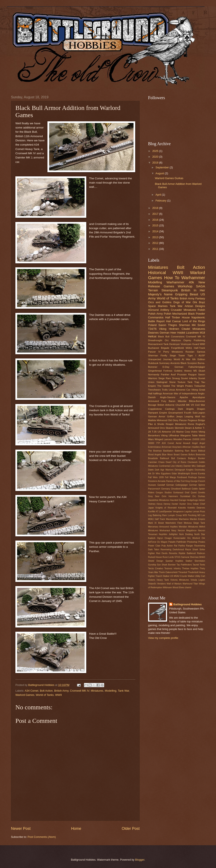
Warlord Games (25, 695)
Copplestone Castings (161, 409)
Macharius (184, 519)
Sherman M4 (187, 325)
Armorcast (167, 447)
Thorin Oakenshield (168, 572)
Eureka (202, 474)
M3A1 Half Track (157, 519)
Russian (190, 352)
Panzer (183, 420)
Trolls (165, 390)
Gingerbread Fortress (160, 371)
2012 (156, 243)
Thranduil (183, 572)
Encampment (175, 413)
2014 (156, 231)
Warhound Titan (190, 584)
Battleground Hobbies (188, 604)
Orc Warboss (173, 340)
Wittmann (167, 587)
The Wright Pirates (182, 386)
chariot (188, 587)
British (186, 290)
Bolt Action (46, 691)
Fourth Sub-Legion (195, 413)
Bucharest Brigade (159, 348)
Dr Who (156, 474)
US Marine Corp (181, 432)
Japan (151, 508)
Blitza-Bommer (197, 401)
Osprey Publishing (194, 340)
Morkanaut (165, 531)
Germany (166, 489)
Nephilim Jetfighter (168, 534)
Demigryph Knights (184, 470)
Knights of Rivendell (166, 508)
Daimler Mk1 (190, 466)
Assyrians (177, 447)
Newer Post (21, 829)
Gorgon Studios (164, 493)
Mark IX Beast (156, 523)
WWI (202, 344)
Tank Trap (193, 382)
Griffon (171, 416)
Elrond (194, 474)
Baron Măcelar (178, 401)
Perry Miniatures (173, 352)
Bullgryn (192, 458)
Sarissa (201, 352)
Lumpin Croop (175, 515)
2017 (156, 214)
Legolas (188, 512)
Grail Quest (191, 493)
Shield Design (156, 561)
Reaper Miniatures (176, 424)
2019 (156, 163)
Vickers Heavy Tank (158, 580)
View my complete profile (163, 638)
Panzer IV (154, 352)
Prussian (182, 375)
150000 (196, 439)
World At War (182, 359)
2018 (156, 208)
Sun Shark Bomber (166, 565)
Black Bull (164, 337)
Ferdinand (182, 477)
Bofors (192, 455)
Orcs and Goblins (160, 302)
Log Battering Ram (157, 515)
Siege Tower (177, 356)
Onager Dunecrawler (175, 538)
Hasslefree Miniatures (159, 500)
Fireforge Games (197, 477)
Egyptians (166, 474)
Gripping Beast (187, 294)
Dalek (151, 470)
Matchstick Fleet (174, 523)
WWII (59, 695)
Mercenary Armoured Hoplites (163, 527)
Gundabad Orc (188, 496)
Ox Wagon (162, 542)
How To (172, 278)
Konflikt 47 (153, 512)
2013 (156, 237)
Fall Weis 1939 (156, 477)
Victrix (194, 432)
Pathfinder (181, 542)
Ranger (190, 546)
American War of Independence (180, 393)
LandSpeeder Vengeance (171, 512)
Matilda (152, 420)
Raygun (192, 375)
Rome (191, 424)
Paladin (172, 542)
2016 (156, 220)
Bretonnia (200, 455)
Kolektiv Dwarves (196, 508)
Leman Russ (199, 512)
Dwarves (153, 333)
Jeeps (179, 416)
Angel (195, 443)
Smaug (176, 378)
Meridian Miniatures (189, 527)
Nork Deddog (186, 534)
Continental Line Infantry (171, 466)
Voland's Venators (157, 584)
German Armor (157, 416)
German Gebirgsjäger (177, 485)
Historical (157, 272)
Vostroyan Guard (190, 344)
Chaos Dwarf (165, 462)
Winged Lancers (164, 439)
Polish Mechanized (175, 314)
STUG (178, 557)
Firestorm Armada (157, 481)
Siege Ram (165, 378)
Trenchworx (154, 390)
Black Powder (197, 314)
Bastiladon (168, 451)
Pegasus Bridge (196, 420)
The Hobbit (163, 386)
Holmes (152, 504)
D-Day (166, 367)
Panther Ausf (168, 375)
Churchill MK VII (185, 405)
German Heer (168, 333)
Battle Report (156, 321)
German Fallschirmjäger (190, 367)
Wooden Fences (182, 439)
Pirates (202, 542)
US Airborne (164, 432)
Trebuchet (200, 386)
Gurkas (202, 496)
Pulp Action (167, 546)
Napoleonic (198, 317)
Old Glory (173, 420)
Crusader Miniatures (184, 310)
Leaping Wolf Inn (195, 416)
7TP (158, 443)
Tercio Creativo (156, 569)
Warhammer (193, 278)
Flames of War (173, 481)
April (159, 195)
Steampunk (170, 290)
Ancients (175, 363)
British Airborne (166, 405)
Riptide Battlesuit (187, 553)
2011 (156, 249)
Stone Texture (177, 382)
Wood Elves (178, 587)
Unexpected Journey (160, 359)
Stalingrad (162, 382)
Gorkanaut (178, 493)
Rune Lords (168, 557)
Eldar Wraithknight (181, 474)
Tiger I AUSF (196, 356)
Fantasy (200, 298)
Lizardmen (192, 333)
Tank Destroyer (171, 344)
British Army (61, 691)
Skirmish (179, 428)
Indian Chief (199, 504)
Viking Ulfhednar (170, 435)
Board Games (181, 455)
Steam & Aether (193, 428)
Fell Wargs (170, 477)
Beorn (194, 451)
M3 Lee (201, 515)
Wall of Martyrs (174, 584)
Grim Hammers (170, 496)
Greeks (202, 493)
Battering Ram (182, 451)
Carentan (153, 462)
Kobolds (182, 508)
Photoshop (192, 542)
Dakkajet (201, 466)
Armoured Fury (157, 401)
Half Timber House (177, 317)
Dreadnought (155, 340)
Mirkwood (162, 420)
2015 (156, 225)
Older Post (131, 829)
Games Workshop (178, 286)
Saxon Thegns (168, 325)
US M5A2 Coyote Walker (182, 576)
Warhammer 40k (180, 282)
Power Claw (154, 546)
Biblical (202, 451)
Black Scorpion (189, 363)
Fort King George (189, 481)
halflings (158, 393)
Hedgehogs (192, 500)
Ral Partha (179, 546)
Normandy (154, 375)
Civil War (200, 405)
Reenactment (155, 344)
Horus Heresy (164, 504)
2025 (156, 151)
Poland (152, 325)
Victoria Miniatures (180, 580)
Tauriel (196, 565)
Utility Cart (200, 576)
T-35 (154, 432)
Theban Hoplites (190, 569)
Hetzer (202, 500)
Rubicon (201, 553)
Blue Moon (167, 455)
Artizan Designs (195, 306)
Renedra (173, 553)
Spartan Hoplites (174, 561)
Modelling (111, 691)
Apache (184, 397)
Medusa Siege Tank (194, 523)
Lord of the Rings (194, 321)
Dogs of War (182, 302)
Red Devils (162, 553)
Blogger (140, 860)
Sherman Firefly (158, 356)
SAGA (200, 286)
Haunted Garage (178, 500)
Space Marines (158, 306)
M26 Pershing (190, 515)
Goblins (178, 371)
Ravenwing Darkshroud (172, 550)
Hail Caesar (173, 321)
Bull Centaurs (179, 458)
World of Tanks (45, 695)
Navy (174, 531)
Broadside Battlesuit (159, 458)
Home (76, 829)
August (160, 173)
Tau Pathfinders (184, 565)
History (188, 371)
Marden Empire (197, 519)
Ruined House (155, 557)
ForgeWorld (177, 348)
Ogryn (160, 538)
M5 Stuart (199, 371)
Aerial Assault (183, 443)
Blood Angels (155, 455)
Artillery (165, 310)
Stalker (189, 561)
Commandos (156, 317)
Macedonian (172, 519)
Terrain (153, 290)
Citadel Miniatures (193, 329)
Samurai (185, 557)
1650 (203, 439)
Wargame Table (189, 435)
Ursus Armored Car (180, 390)
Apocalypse (199, 397)
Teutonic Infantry (173, 569)
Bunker (202, 458)
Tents (202, 565)
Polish (201, 310)
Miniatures (97, 691)
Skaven (170, 428)
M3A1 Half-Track (195, 348)
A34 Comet (31, 691)
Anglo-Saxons (168, 397)
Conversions (178, 337)
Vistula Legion (198, 580)
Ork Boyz (199, 302)
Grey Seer (154, 496)
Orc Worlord (194, 538)
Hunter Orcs (185, 504)
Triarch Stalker (163, 576)
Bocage (152, 405)
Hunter (175, 504)
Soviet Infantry (189, 378)
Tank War (124, 691)
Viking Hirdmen (169, 329)
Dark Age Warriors (164, 470)
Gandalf (161, 485)
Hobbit (181, 333)
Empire (163, 413)
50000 (151, 443)
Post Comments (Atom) (42, 837)
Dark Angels (186, 409)
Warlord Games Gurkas (169, 178)
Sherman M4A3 (197, 557)
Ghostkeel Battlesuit (181, 489)
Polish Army (155, 314)
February (161, 201)
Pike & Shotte (156, 424)
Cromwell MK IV (80, 691)
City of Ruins (180, 462)
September (163, 167)
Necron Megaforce (187, 531)
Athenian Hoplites (191, 447)
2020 (156, 157)
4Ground (153, 310)
